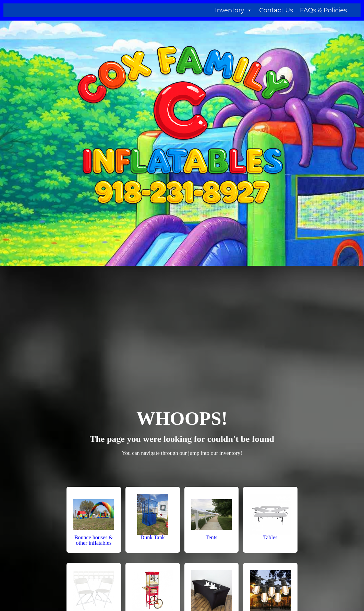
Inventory (234, 10)
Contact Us (276, 10)
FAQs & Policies (323, 10)
